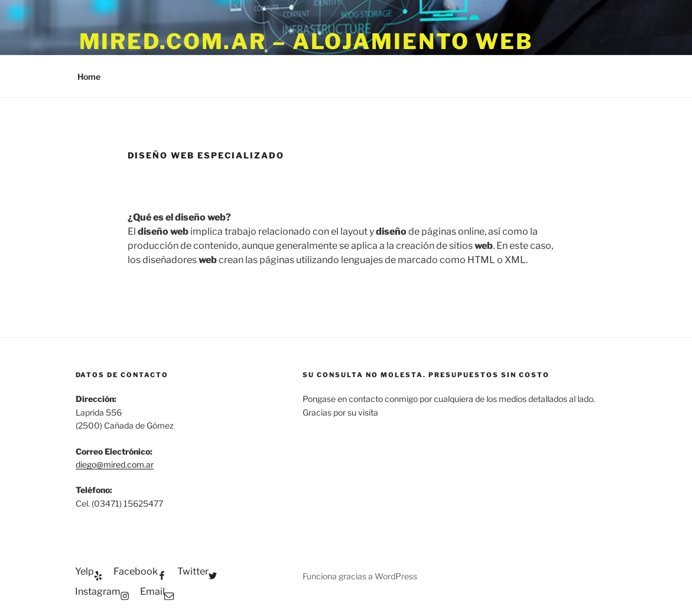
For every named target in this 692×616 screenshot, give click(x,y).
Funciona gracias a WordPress (360, 576)
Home (89, 77)
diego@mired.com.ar (115, 464)
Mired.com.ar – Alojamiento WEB (306, 41)
